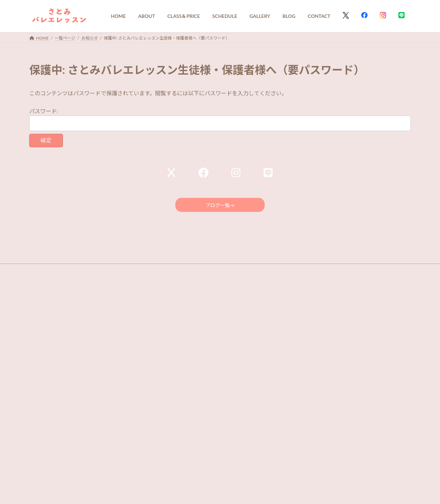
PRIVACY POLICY (76, 272)
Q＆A (41, 272)
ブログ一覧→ (220, 206)
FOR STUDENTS (121, 272)
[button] (220, 461)
